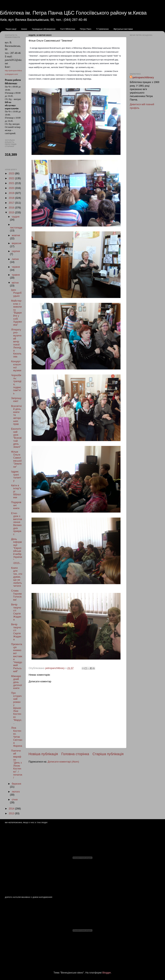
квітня (15, 283)
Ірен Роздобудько (16, 293)
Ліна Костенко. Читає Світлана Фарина (17, 737)
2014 (12, 809)
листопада (16, 228)
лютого (16, 792)
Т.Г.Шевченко (102, 29)
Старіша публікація (108, 754)
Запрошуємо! (16, 400)
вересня (16, 243)
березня (16, 784)
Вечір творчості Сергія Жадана (16, 612)
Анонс (24, 29)
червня (16, 267)
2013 (12, 813)
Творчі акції (11, 29)
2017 (12, 203)
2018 (12, 198)
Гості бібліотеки (68, 29)
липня (15, 259)
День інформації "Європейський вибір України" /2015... (17, 551)
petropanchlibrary (143, 77)
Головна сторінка (75, 754)
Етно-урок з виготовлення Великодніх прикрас (17, 524)
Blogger (107, 973)
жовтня (16, 235)
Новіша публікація (43, 754)
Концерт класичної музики (16, 366)
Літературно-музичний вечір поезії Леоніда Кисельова (16, 343)
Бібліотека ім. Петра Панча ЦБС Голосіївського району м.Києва (73, 13)
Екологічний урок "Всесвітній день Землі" (16, 438)
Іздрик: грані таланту (16, 476)
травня (16, 275)
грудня (15, 217)
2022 (12, 178)
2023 (12, 173)
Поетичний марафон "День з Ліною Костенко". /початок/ (17, 764)
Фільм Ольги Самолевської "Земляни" (16, 459)
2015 (12, 212)
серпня (16, 251)
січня (15, 800)
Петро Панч (86, 29)
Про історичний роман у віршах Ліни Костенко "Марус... (17, 708)
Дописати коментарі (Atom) (63, 762)
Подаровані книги (16, 505)
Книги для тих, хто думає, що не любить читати (17, 577)
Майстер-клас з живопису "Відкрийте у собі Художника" (17, 313)
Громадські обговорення (44, 29)
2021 (12, 183)
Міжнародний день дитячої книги (17, 682)
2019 (12, 193)
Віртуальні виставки (123, 29)
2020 (12, 188)
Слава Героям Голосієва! (16, 595)
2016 (12, 208)
